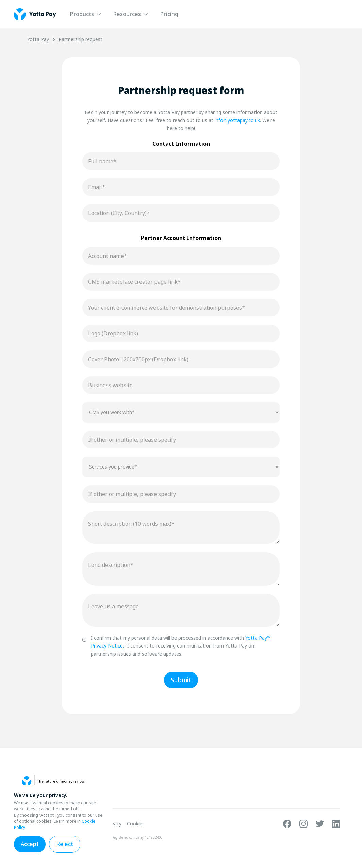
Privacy (114, 824)
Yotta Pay (38, 39)
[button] (86, 14)
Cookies (136, 824)
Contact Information (181, 144)
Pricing (169, 14)
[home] (35, 14)
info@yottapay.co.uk (237, 120)
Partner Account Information (181, 238)
